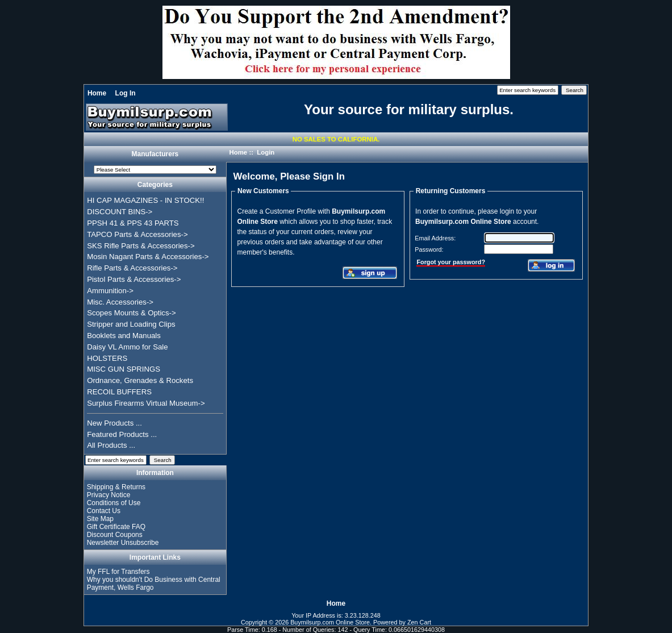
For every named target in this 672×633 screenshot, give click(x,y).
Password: (429, 249)
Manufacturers (155, 155)
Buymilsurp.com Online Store (330, 622)
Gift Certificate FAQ (116, 527)
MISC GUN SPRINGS (124, 369)
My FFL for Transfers (118, 572)
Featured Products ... (122, 434)
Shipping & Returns (116, 487)
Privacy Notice (109, 495)
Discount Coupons (115, 535)
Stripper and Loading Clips (131, 324)
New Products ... (114, 423)
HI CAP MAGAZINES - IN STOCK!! (145, 200)
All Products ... (111, 445)
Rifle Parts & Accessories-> (132, 268)
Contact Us (104, 511)
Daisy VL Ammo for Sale (127, 347)
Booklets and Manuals (124, 336)
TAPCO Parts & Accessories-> (137, 234)
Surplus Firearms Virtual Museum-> (146, 403)
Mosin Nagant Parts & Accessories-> (148, 257)
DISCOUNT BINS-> (120, 212)
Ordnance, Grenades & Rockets (140, 380)
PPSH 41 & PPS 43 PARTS (133, 223)
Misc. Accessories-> (120, 302)
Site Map (100, 519)
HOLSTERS (107, 358)
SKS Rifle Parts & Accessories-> (141, 246)
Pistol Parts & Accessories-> (134, 279)
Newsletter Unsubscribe (123, 543)
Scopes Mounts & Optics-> (132, 313)
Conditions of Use (114, 503)
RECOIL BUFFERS (119, 392)
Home (97, 93)
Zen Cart (419, 622)
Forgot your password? (451, 262)
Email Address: (435, 238)
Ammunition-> (110, 291)
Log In (126, 93)
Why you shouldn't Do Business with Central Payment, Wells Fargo (154, 584)
